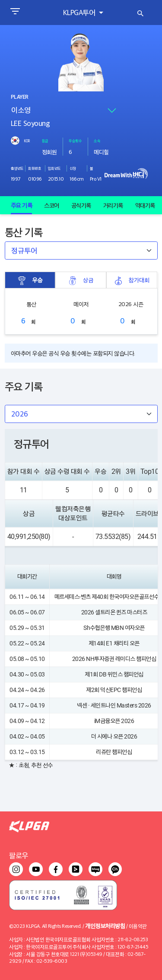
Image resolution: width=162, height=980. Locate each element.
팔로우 (19, 855)
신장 (73, 168)
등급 (45, 141)
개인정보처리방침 (105, 925)
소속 (97, 141)
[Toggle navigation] (15, 13)
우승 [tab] (30, 280)
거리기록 (113, 205)
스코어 (52, 205)
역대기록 (145, 205)
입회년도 (54, 168)
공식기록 (81, 205)
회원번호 (35, 168)
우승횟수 (75, 141)
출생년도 (17, 168)
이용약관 (138, 926)
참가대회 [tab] (132, 280)
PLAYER (19, 97)
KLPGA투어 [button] (80, 12)
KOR (27, 141)
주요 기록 (22, 205)
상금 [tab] (81, 280)
